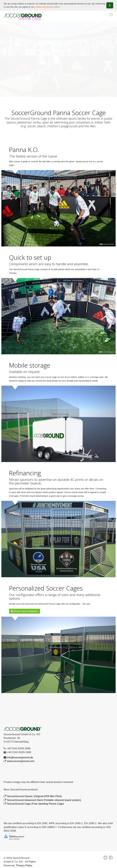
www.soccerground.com (21, 761)
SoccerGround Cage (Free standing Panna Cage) (35, 804)
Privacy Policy (24, 865)
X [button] (110, 5)
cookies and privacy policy (47, 7)
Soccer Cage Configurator (25, 611)
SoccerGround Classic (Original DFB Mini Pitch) (35, 796)
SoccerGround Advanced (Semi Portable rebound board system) (44, 800)
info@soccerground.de (20, 757)
